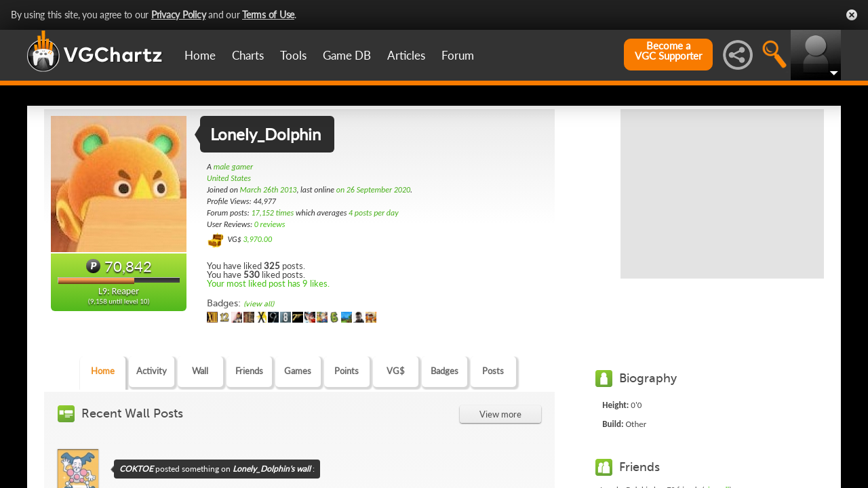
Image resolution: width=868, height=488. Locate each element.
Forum (458, 55)
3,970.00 (257, 239)
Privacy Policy (179, 15)
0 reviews (270, 224)
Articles (406, 55)
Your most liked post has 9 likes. (268, 283)
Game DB (347, 55)
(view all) (259, 304)
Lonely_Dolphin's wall (272, 469)
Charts (248, 55)
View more (500, 414)
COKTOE (136, 469)
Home (200, 55)
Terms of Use (268, 15)
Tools (293, 55)
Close (852, 15)
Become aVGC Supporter (668, 51)
